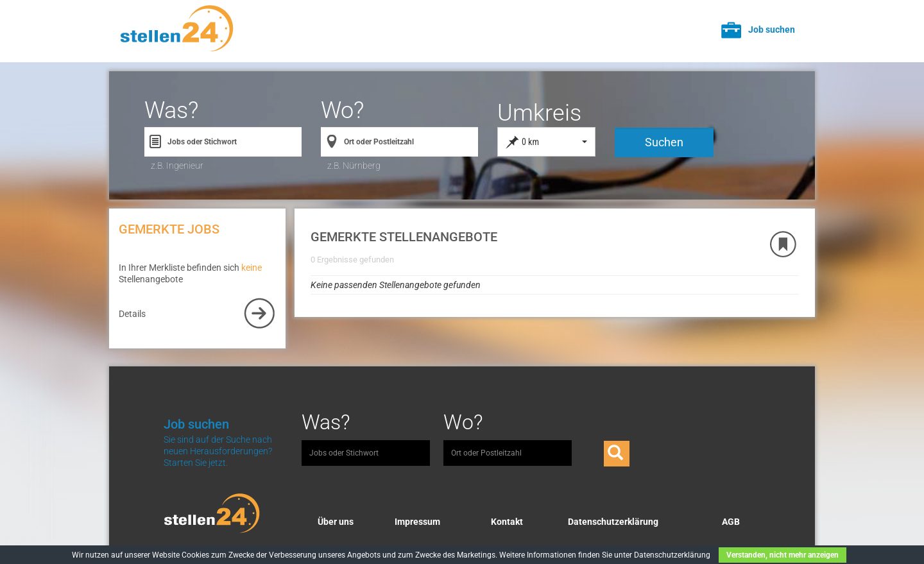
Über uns (336, 522)
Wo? (342, 110)
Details (132, 314)
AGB (731, 522)
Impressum (417, 522)
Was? (171, 110)
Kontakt (507, 522)
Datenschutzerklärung (613, 522)
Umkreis (539, 113)
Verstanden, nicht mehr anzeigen (783, 555)
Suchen (664, 142)
